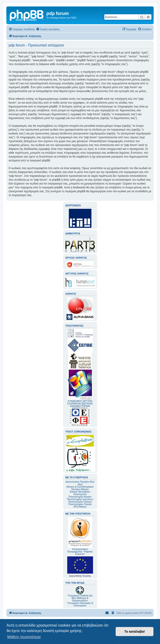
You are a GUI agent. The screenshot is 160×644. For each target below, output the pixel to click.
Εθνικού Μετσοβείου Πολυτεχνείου (80, 493)
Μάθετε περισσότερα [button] (24, 637)
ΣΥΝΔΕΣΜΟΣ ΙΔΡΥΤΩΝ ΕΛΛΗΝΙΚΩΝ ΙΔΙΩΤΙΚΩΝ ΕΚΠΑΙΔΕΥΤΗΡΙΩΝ (80, 404)
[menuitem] (48, 29)
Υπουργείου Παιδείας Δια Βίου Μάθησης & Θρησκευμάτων (80, 598)
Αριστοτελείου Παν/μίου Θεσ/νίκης (80, 483)
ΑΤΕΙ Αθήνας (80, 507)
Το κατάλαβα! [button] (135, 632)
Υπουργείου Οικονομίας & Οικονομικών (80, 604)
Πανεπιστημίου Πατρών (80, 502)
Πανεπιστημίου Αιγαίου (80, 497)
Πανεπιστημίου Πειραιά (80, 504)
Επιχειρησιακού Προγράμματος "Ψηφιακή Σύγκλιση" (80, 536)
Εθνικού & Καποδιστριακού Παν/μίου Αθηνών (80, 488)
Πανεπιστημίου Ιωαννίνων (80, 499)
